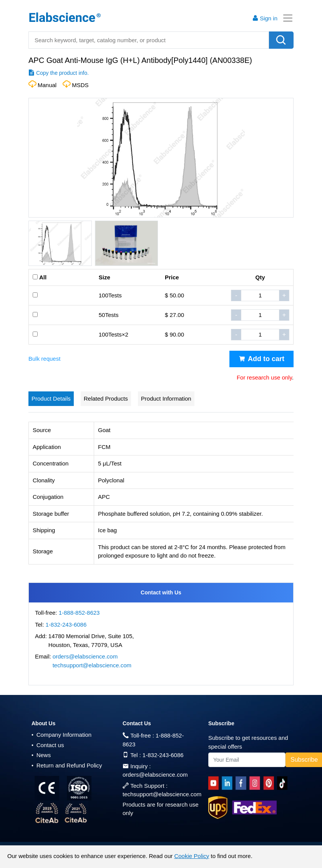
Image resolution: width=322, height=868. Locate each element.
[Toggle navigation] (285, 18)
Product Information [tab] (166, 399)
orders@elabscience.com (85, 656)
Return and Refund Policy (67, 765)
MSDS (80, 85)
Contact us (48, 745)
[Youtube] (215, 783)
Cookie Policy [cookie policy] (192, 856)
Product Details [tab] (51, 399)
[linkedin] (229, 783)
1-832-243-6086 (66, 625)
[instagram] (256, 783)
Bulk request (44, 359)
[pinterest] (270, 783)
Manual (47, 85)
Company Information (61, 735)
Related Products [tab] (106, 399)
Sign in (265, 18)
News (41, 755)
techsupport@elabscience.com (92, 665)
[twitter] (284, 783)
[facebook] (242, 783)
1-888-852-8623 (79, 613)
